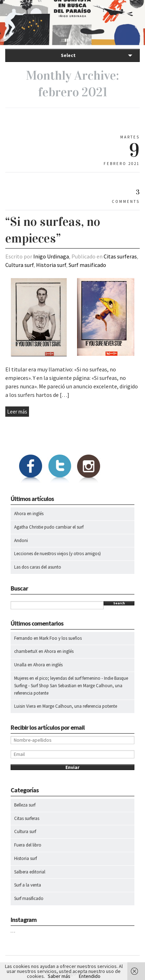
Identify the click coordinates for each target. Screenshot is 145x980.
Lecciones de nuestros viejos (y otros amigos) (57, 554)
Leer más (17, 412)
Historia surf (51, 265)
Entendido (90, 976)
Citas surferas (120, 256)
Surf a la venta (28, 885)
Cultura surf (19, 265)
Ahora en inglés (29, 514)
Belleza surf (25, 805)
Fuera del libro (28, 845)
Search (119, 603)
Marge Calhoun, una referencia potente (80, 706)
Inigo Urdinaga (51, 256)
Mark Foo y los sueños (60, 638)
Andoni (21, 540)
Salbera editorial (30, 872)
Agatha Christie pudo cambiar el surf (49, 527)
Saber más (59, 976)
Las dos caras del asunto (38, 567)
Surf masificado (87, 265)
